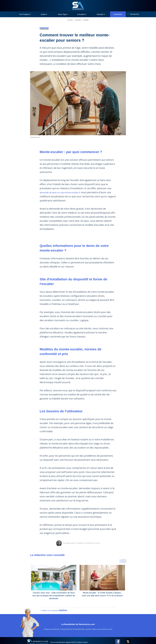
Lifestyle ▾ (101, 14)
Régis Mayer (71, 535)
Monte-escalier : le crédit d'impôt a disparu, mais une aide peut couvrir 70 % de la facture (102, 586)
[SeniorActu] (78, 6)
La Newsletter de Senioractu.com (78, 618)
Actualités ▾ (82, 14)
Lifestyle (78, 20)
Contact (98, 637)
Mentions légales (70, 637)
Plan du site (56, 637)
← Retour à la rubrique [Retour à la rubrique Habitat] (53, 605)
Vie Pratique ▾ (25, 14)
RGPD (81, 637)
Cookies (90, 637)
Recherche (135, 14)
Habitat (86, 20)
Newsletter (118, 14)
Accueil (70, 20)
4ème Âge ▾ (63, 14)
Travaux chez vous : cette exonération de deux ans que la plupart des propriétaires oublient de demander (54, 587)
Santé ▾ (44, 14)
